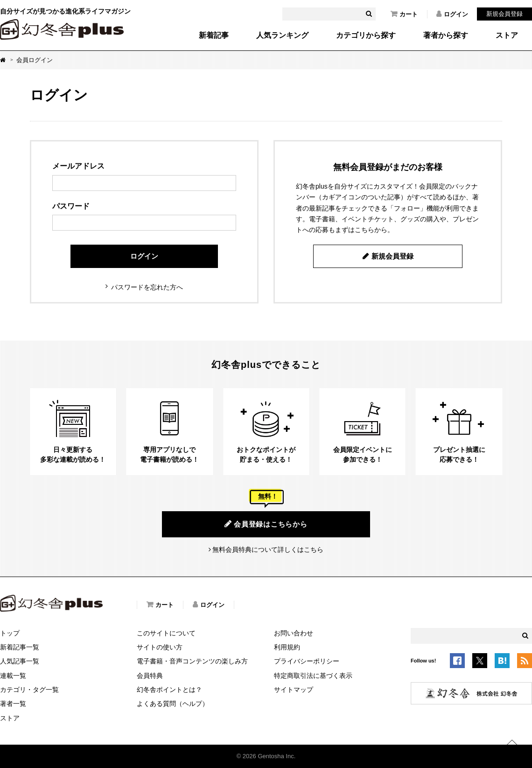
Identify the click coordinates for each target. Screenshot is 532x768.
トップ (10, 633)
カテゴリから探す (366, 35)
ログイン (452, 14)
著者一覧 (13, 704)
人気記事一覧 (20, 661)
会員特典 (150, 676)
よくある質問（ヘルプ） (173, 704)
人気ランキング (282, 35)
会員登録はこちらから (266, 524)
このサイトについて (166, 633)
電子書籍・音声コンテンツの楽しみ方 (192, 661)
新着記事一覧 (20, 647)
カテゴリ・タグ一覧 (29, 690)
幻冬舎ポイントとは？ (169, 690)
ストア (507, 35)
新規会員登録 (504, 14)
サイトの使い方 (160, 647)
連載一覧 (13, 676)
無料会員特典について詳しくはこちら (268, 550)
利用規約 (287, 647)
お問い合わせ (294, 633)
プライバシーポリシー (307, 661)
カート (404, 14)
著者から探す (446, 35)
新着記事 (214, 35)
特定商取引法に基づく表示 (313, 676)
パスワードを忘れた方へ (147, 287)
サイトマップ (294, 690)
